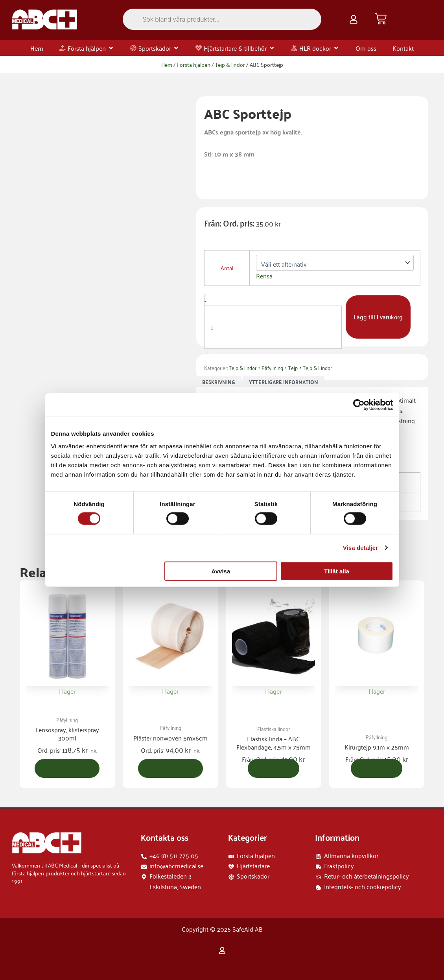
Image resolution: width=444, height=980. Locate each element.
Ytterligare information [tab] (284, 382)
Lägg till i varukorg (379, 317)
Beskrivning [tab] (219, 382)
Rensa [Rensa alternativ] (264, 276)
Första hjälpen (194, 64)
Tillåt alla (337, 571)
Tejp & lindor (230, 64)
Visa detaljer (360, 548)
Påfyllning (272, 367)
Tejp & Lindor (317, 367)
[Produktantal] (273, 327)
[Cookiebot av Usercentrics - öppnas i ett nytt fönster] (359, 405)
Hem (167, 64)
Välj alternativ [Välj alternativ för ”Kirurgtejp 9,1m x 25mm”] (377, 769)
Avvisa (221, 571)
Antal (227, 268)
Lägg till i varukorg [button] (67, 769)
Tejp (293, 367)
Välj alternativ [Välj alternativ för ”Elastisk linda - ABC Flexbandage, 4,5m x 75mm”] (274, 769)
